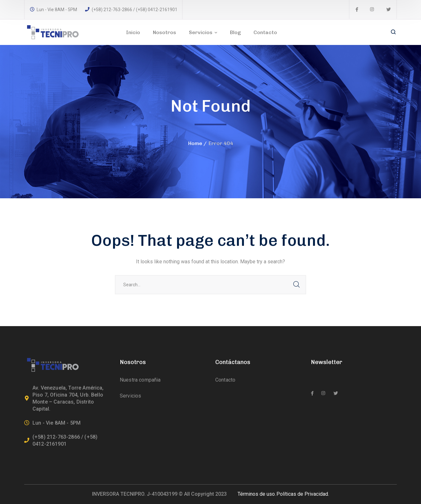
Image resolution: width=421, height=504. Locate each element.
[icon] (357, 10)
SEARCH (296, 285)
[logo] (53, 32)
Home (195, 143)
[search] (393, 33)
